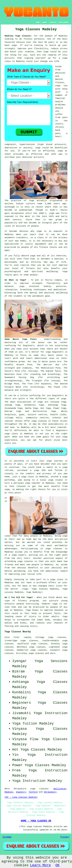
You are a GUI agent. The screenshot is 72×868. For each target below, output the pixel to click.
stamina (29, 52)
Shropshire (20, 789)
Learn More (40, 865)
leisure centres (37, 415)
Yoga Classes (51, 671)
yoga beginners (55, 352)
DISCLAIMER (64, 22)
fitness (30, 268)
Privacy (65, 837)
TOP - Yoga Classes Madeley (21, 797)
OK (58, 865)
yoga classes (39, 789)
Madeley (9, 792)
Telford (33, 792)
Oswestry (21, 792)
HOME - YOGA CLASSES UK (36, 821)
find (16, 637)
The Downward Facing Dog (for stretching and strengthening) (36, 377)
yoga (14, 45)
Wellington (60, 789)
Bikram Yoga (13, 411)
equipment (41, 244)
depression (11, 148)
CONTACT (53, 22)
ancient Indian (14, 204)
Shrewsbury (50, 792)
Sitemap (7, 837)
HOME (38, 22)
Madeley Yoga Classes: (18, 36)
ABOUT (45, 22)
